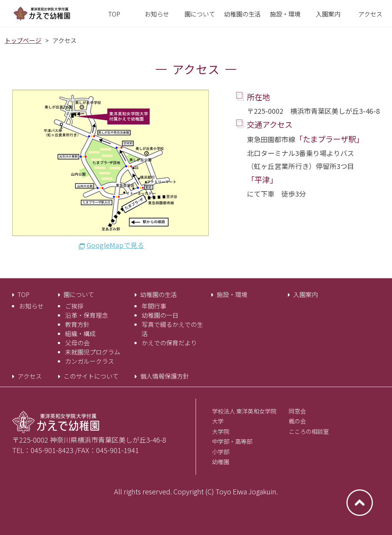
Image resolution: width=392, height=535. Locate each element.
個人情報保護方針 (165, 376)
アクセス (30, 376)
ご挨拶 (74, 306)
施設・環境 (232, 294)
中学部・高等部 (232, 441)
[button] (200, 14)
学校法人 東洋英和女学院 (244, 411)
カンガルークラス (90, 361)
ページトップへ (360, 503)
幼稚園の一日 (160, 315)
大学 (218, 421)
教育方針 (77, 324)
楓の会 (297, 421)
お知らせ (31, 306)
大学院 (221, 431)
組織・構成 (80, 333)
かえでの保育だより (169, 343)
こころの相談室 (309, 431)
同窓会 (297, 411)
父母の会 (77, 343)
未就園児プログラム (93, 352)
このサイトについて (91, 376)
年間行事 (154, 306)
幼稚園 (221, 462)
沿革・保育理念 (87, 315)
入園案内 (305, 294)
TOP (24, 294)
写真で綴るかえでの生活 (172, 329)
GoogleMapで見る (115, 245)
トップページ (23, 40)
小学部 (221, 452)
